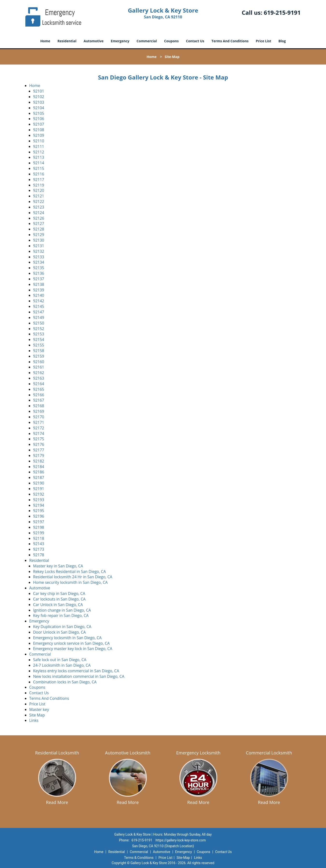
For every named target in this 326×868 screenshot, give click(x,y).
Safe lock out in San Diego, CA (60, 660)
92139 (39, 290)
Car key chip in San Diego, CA (59, 593)
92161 (39, 367)
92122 (39, 202)
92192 (39, 494)
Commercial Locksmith (269, 753)
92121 (39, 196)
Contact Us (195, 41)
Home (45, 41)
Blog (282, 41)
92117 (39, 180)
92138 (39, 284)
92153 (39, 334)
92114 (39, 163)
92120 (39, 190)
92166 (39, 395)
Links (34, 720)
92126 (39, 218)
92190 (39, 483)
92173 (39, 549)
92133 (39, 257)
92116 (39, 174)
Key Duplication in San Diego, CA (62, 627)
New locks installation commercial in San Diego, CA (79, 676)
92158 (39, 351)
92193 (39, 500)
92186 (39, 472)
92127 (39, 224)
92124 (39, 213)
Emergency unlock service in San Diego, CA (71, 643)
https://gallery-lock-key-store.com (181, 840)
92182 (39, 461)
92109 (39, 135)
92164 (39, 384)
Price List (263, 41)
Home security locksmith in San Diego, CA (70, 582)
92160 (39, 362)
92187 (39, 477)
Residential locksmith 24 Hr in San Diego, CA (73, 577)
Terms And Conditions (230, 41)
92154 (39, 340)
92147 (39, 312)
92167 (39, 400)
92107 (39, 124)
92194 (39, 505)
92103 (39, 102)
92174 (39, 434)
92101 (39, 91)
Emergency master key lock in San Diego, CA (73, 649)
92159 (39, 356)
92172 (39, 428)
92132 (39, 251)
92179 (39, 456)
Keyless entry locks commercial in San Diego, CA (76, 671)
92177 (39, 450)
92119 (39, 185)
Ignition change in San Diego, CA (62, 610)
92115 (39, 168)
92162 (39, 373)
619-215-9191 (282, 12)
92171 (39, 422)
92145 (39, 306)
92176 (39, 444)
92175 (39, 439)
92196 (39, 516)
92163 (39, 378)
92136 (39, 273)
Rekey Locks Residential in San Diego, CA (69, 571)
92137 (39, 279)
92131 (39, 246)
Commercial (147, 41)
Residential (67, 41)
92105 (39, 113)
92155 (39, 345)
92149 (39, 318)
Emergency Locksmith (198, 753)
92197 (39, 522)
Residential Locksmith (57, 753)
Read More (57, 802)
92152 (39, 329)
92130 (39, 240)
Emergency (120, 41)
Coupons (171, 41)
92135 (39, 268)
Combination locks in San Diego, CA (65, 682)
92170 (39, 417)
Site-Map (183, 858)
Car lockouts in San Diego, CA (59, 599)
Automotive (94, 41)
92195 (39, 511)
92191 (39, 489)
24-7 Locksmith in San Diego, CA (62, 665)
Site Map (37, 715)
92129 (39, 235)
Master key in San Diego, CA (58, 566)
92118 (39, 538)
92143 (39, 544)
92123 (39, 207)
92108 (39, 130)
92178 (39, 555)
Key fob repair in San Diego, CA (61, 615)
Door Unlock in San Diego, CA (59, 632)
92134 (39, 262)
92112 (39, 152)
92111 (39, 146)
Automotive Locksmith (128, 753)
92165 (39, 389)
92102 (39, 97)
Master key (39, 709)
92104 (39, 108)
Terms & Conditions (139, 858)
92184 (39, 467)
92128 (39, 229)
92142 (39, 301)
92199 (39, 533)
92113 (39, 157)
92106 (39, 119)
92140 (39, 295)
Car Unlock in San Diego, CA (58, 605)
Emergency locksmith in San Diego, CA (67, 638)
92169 (39, 411)
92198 (39, 527)
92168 (39, 406)
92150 (39, 323)
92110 (39, 141)
